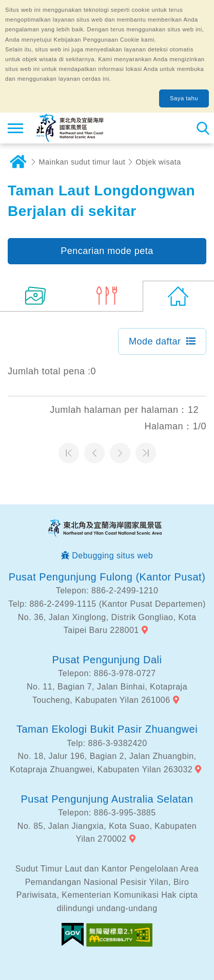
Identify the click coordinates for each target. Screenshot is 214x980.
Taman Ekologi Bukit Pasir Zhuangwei (107, 729)
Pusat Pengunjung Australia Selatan (107, 799)
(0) (178, 296)
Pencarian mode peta (107, 251)
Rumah (18, 162)
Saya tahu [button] (184, 98)
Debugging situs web (112, 556)
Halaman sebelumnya (94, 453)
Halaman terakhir (146, 453)
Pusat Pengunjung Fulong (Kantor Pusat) (107, 577)
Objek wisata (158, 162)
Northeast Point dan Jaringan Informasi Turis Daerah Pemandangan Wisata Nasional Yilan (70, 128)
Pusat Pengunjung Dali (107, 660)
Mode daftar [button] (155, 341)
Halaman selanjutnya (120, 453)
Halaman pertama (69, 453)
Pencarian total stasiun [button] (202, 128)
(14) (36, 296)
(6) (107, 296)
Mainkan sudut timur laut (82, 162)
